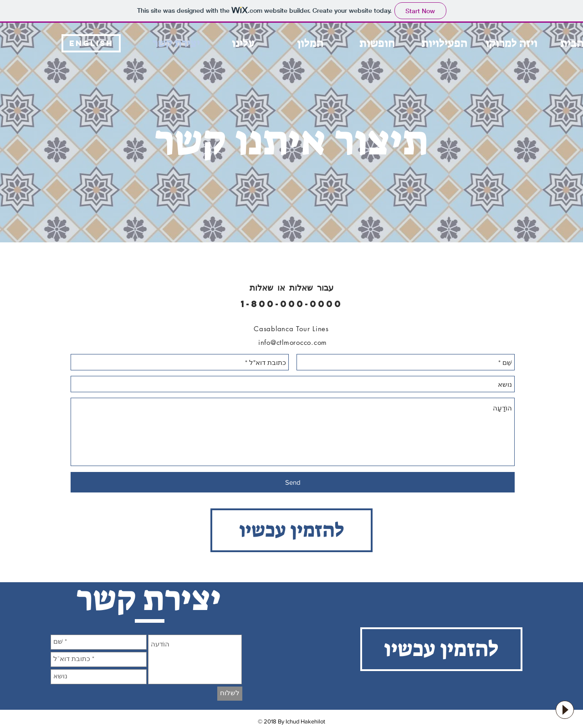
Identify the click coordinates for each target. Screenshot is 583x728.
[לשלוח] (230, 694)
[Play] (565, 710)
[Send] (293, 482)
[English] (91, 43)
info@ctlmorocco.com (293, 342)
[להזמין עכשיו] (291, 530)
